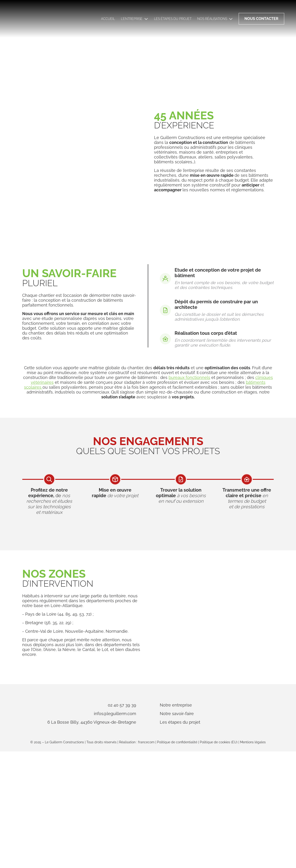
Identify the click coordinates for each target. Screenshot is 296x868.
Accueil (108, 19)
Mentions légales (253, 859)
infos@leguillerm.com (94, 824)
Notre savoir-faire (198, 824)
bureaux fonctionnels (189, 448)
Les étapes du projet (173, 19)
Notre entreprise (197, 816)
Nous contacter (261, 19)
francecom (146, 859)
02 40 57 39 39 (101, 816)
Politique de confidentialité (177, 859)
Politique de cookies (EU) (219, 859)
